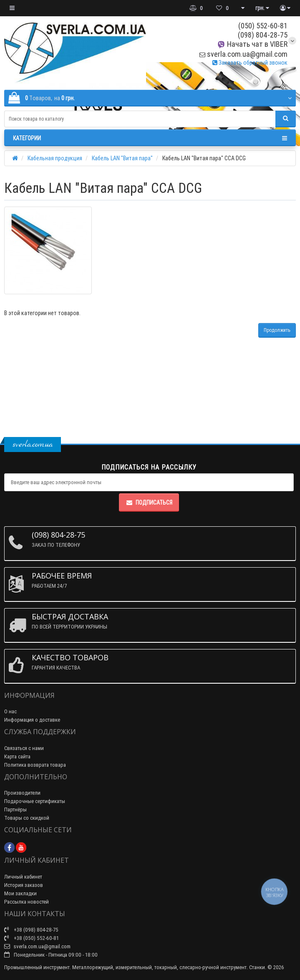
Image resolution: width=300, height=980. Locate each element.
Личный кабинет (23, 877)
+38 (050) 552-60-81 (32, 938)
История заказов (24, 885)
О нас (10, 711)
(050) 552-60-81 (263, 26)
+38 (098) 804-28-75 (31, 930)
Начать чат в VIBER (252, 44)
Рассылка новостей (26, 902)
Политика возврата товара (35, 765)
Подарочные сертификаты (35, 801)
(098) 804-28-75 (263, 35)
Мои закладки (20, 893)
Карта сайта (17, 756)
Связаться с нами (24, 748)
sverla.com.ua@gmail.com (243, 54)
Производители (22, 793)
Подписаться (149, 503)
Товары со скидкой (27, 818)
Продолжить (277, 330)
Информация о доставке (32, 720)
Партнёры (15, 810)
